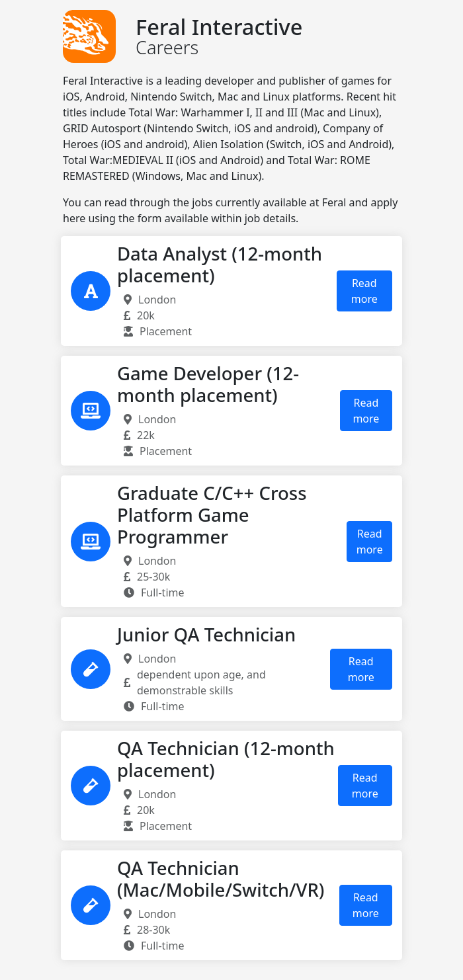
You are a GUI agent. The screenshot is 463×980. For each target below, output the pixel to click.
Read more (364, 291)
